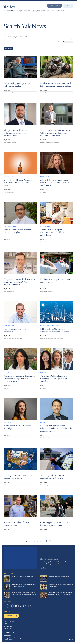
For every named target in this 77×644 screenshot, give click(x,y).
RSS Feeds (7, 624)
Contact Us (7, 628)
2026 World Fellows (58, 11)
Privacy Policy (7, 635)
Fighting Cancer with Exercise (41, 11)
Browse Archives (9, 622)
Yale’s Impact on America (23, 11)
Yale (71, 639)
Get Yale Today (11, 616)
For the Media (8, 626)
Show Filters (8, 49)
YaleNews (10, 7)
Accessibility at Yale (9, 632)
